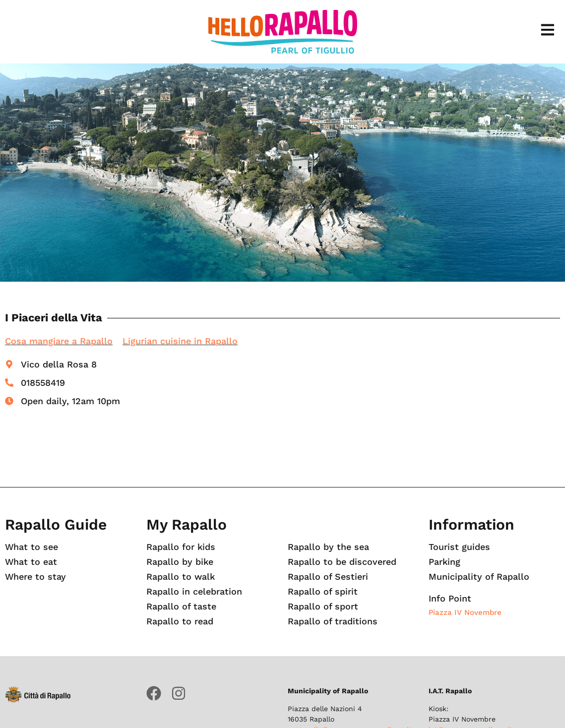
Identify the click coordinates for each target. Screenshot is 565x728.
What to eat (31, 562)
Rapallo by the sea (328, 547)
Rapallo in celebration (194, 592)
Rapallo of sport (323, 607)
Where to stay (36, 577)
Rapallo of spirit (323, 592)
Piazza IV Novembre (465, 612)
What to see (32, 547)
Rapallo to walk (181, 577)
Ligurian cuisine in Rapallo (180, 341)
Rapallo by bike (180, 562)
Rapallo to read (180, 621)
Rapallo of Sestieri (328, 577)
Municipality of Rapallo (479, 577)
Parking (445, 562)
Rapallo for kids (181, 547)
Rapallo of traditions (333, 621)
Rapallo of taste (181, 607)
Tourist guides (459, 547)
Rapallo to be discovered (342, 562)
